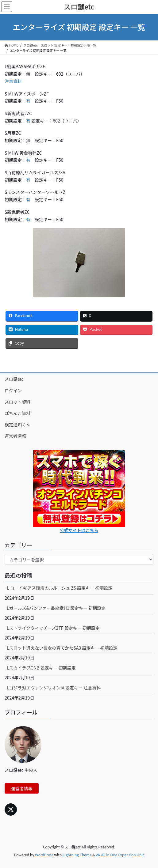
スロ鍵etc (14, 379)
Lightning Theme (77, 855)
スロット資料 (17, 402)
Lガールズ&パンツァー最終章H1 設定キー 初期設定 (56, 608)
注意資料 (13, 81)
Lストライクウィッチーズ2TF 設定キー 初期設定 (53, 628)
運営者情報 (15, 436)
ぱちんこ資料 (17, 413)
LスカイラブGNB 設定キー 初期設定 (41, 668)
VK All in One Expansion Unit (120, 855)
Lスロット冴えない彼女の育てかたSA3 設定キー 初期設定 (62, 648)
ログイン (13, 391)
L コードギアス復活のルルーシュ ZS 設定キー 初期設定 (60, 588)
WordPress (44, 855)
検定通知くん (17, 425)
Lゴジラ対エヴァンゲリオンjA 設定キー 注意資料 (54, 688)
